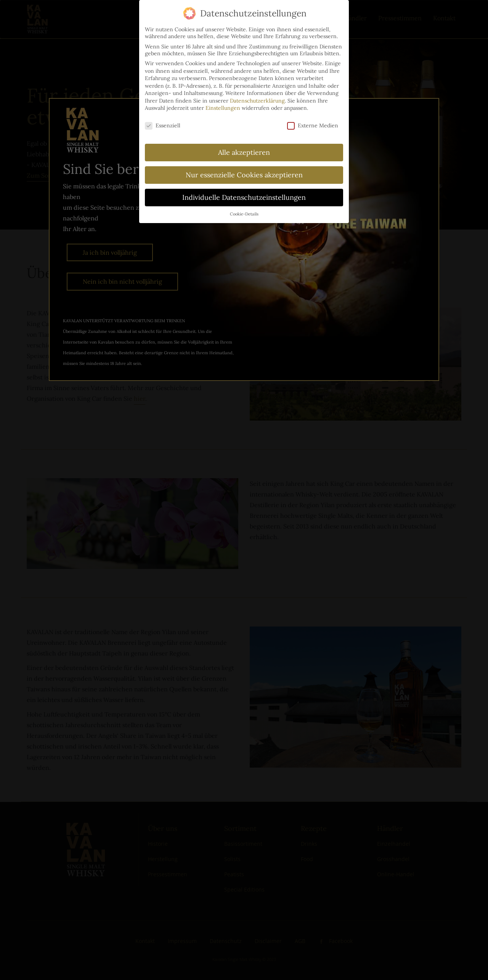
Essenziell (163, 117)
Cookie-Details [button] (244, 205)
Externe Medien (313, 117)
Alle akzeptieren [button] (244, 144)
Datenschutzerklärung (257, 92)
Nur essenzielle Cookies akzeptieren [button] (244, 166)
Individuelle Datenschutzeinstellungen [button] (244, 189)
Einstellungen (223, 99)
